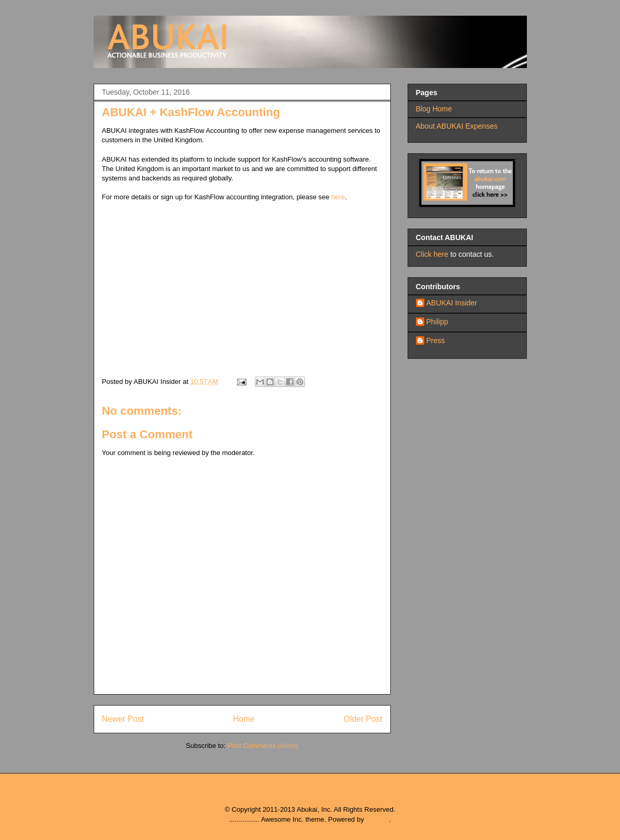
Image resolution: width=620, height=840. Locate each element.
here (338, 197)
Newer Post (123, 719)
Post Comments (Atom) (263, 746)
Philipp (437, 322)
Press (436, 340)
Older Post (363, 719)
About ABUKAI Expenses (457, 126)
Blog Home (434, 109)
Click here (432, 254)
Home (244, 719)
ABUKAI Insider (452, 303)
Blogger (377, 819)
